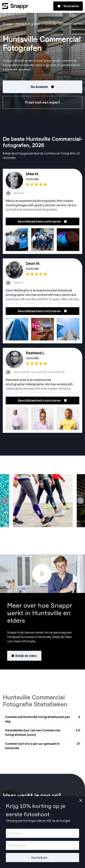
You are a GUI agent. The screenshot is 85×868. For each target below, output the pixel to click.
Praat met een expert (42, 102)
